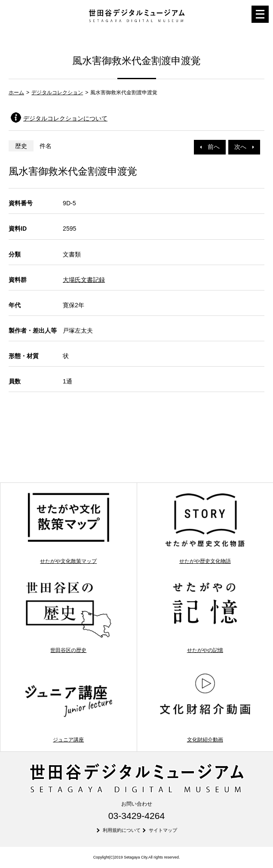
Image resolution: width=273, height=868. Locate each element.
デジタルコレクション (57, 93)
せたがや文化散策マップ (68, 528)
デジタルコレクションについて (65, 118)
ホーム (16, 93)
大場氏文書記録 (84, 280)
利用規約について (122, 830)
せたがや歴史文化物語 (205, 528)
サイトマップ (163, 830)
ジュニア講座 (68, 707)
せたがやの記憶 (205, 617)
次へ (244, 147)
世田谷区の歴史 (68, 617)
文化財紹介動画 (205, 707)
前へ (210, 147)
